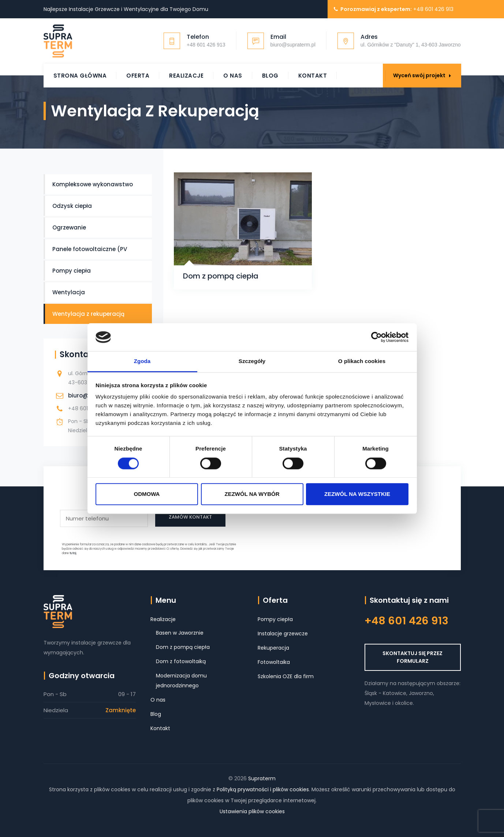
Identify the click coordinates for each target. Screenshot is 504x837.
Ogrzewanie (69, 227)
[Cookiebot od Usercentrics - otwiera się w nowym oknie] (376, 337)
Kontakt (313, 76)
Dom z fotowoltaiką (181, 661)
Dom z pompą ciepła (221, 276)
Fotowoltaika (274, 662)
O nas (233, 76)
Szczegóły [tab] (252, 361)
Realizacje (186, 76)
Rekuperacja (273, 648)
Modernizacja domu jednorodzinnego (181, 681)
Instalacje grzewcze (283, 634)
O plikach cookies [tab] (362, 361)
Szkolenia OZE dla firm (286, 676)
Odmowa (147, 494)
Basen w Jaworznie (180, 633)
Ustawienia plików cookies (252, 811)
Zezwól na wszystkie (357, 494)
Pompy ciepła (72, 271)
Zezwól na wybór (252, 494)
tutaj (73, 553)
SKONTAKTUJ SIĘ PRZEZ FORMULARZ (412, 657)
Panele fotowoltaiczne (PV (90, 249)
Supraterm (262, 778)
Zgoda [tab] (142, 361)
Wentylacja (69, 292)
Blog (270, 76)
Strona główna (80, 76)
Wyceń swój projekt (422, 75)
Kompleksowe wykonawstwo (93, 184)
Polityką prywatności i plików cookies (263, 789)
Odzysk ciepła (72, 206)
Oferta (138, 76)
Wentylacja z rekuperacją (88, 314)
